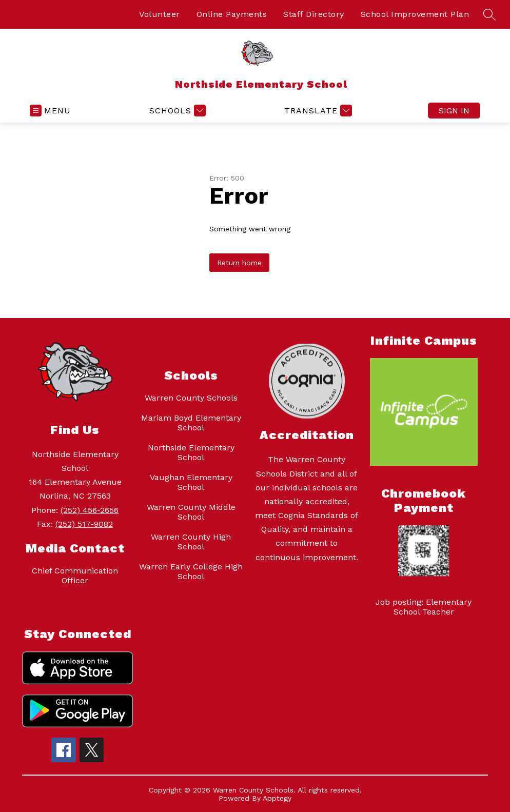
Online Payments (232, 14)
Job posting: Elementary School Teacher (424, 607)
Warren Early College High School (191, 571)
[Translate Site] (317, 111)
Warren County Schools (191, 398)
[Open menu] (50, 111)
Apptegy (277, 798)
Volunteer (160, 14)
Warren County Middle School (191, 512)
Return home (239, 263)
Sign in (454, 111)
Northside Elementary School (191, 452)
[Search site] (489, 14)
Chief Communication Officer (75, 576)
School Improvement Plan (415, 14)
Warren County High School (191, 542)
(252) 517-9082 (84, 524)
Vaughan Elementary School (191, 482)
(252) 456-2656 (90, 510)
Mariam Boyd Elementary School (191, 423)
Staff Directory (314, 14)
